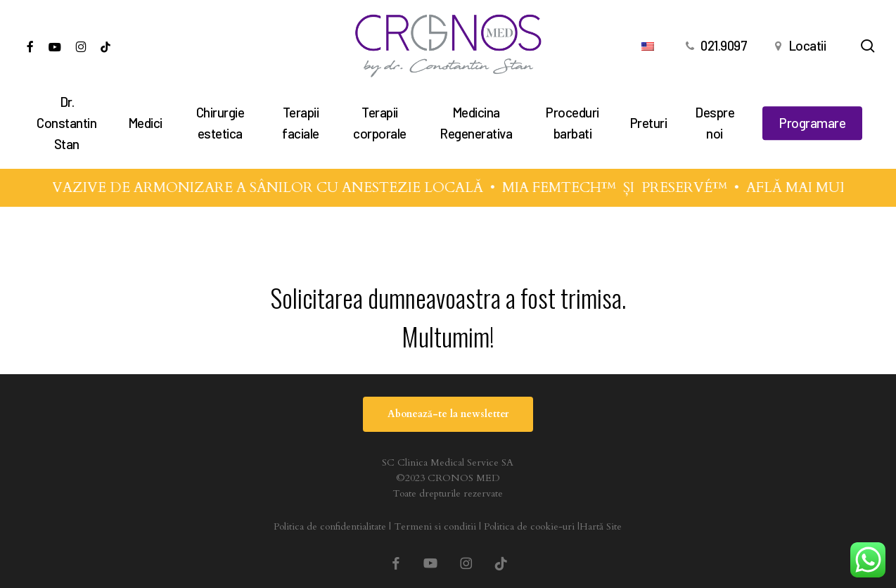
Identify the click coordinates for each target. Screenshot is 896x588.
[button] (448, 414)
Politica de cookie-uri (529, 526)
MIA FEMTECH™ (577, 187)
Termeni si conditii (435, 526)
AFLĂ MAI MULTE (824, 187)
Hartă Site (601, 526)
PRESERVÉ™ (702, 187)
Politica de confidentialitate (330, 526)
